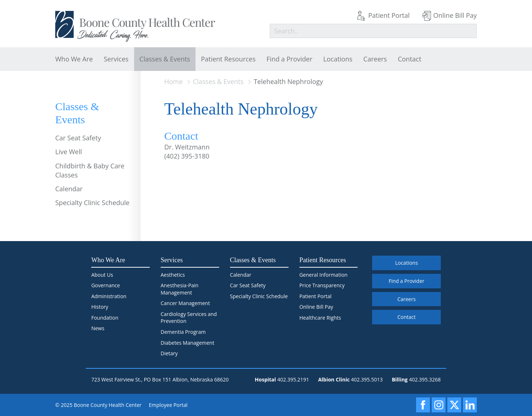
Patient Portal (389, 15)
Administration (109, 296)
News (98, 328)
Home (174, 81)
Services (116, 59)
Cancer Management (185, 303)
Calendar (69, 189)
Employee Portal (168, 405)
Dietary (169, 353)
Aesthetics (173, 275)
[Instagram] (439, 405)
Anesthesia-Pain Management (180, 289)
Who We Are (74, 59)
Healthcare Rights (320, 318)
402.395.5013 (367, 379)
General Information (324, 275)
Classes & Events (165, 59)
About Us (102, 275)
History (100, 307)
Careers (375, 59)
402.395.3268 (425, 379)
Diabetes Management (188, 343)
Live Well (69, 152)
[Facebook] (423, 405)
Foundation (105, 318)
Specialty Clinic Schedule (92, 203)
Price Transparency (322, 285)
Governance (106, 285)
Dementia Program (183, 332)
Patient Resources (228, 59)
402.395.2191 (293, 379)
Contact (410, 59)
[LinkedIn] (470, 405)
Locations (338, 59)
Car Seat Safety (78, 138)
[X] (454, 405)
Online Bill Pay (455, 15)
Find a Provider (289, 59)
